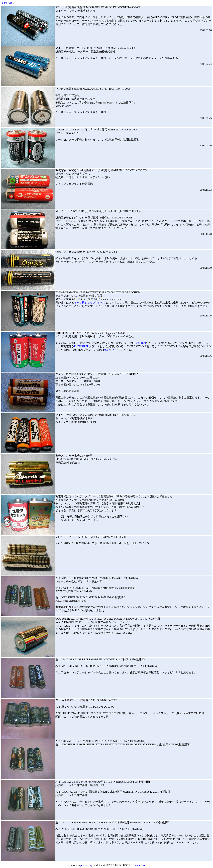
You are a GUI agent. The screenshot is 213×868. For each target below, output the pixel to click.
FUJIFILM (140, 343)
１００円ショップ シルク (90, 303)
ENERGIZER (81, 346)
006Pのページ (112, 350)
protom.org (86, 865)
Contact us (139, 865)
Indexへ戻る (8, 3)
